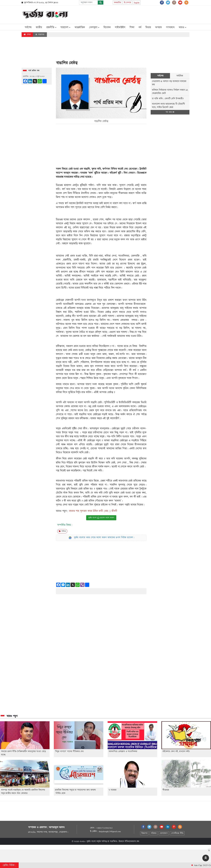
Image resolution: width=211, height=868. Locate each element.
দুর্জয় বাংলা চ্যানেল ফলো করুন (101, 518)
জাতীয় (39, 27)
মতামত (40, 35)
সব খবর (170, 112)
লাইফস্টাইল (120, 27)
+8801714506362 (104, 828)
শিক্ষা (132, 27)
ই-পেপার (127, 3)
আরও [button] (182, 27)
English (137, 3)
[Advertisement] (141, 14)
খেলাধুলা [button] (94, 27)
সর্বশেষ (28, 27)
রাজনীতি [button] (51, 27)
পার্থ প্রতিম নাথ (34, 71)
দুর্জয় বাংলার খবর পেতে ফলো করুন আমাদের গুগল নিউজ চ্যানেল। (104, 537)
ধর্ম (140, 27)
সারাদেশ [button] (65, 27)
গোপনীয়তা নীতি (177, 833)
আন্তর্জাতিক (80, 27)
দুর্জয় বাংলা (91, 841)
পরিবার (154, 833)
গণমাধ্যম (170, 27)
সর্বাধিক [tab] (180, 76)
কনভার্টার (117, 3)
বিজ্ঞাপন (144, 833)
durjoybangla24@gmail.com (110, 831)
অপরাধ (158, 27)
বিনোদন (107, 27)
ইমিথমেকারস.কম (132, 841)
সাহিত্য (62, 531)
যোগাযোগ (164, 833)
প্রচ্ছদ (27, 34)
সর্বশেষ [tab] (160, 76)
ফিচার (148, 27)
